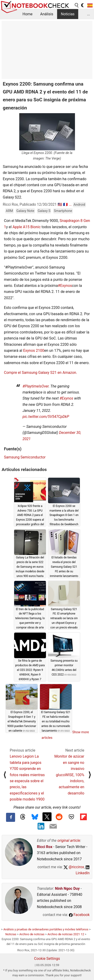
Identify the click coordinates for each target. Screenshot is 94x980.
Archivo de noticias (32, 934)
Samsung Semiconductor (25, 457)
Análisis (47, 14)
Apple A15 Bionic (27, 227)
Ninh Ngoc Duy (67, 889)
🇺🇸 (60, 204)
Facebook (79, 915)
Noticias (68, 14)
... (89, 14)
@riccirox (74, 867)
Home (28, 14)
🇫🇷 (65, 204)
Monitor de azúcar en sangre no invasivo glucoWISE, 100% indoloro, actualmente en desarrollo (69, 775)
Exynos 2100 (34, 351)
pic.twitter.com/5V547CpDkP (46, 417)
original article (69, 841)
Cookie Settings (47, 959)
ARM (9, 211)
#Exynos (65, 286)
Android (79, 205)
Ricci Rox (45, 847)
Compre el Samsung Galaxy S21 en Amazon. (41, 373)
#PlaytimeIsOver (36, 386)
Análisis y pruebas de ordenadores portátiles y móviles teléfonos (46, 929)
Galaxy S (44, 211)
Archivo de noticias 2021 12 (66, 934)
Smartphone (63, 211)
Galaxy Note (25, 211)
